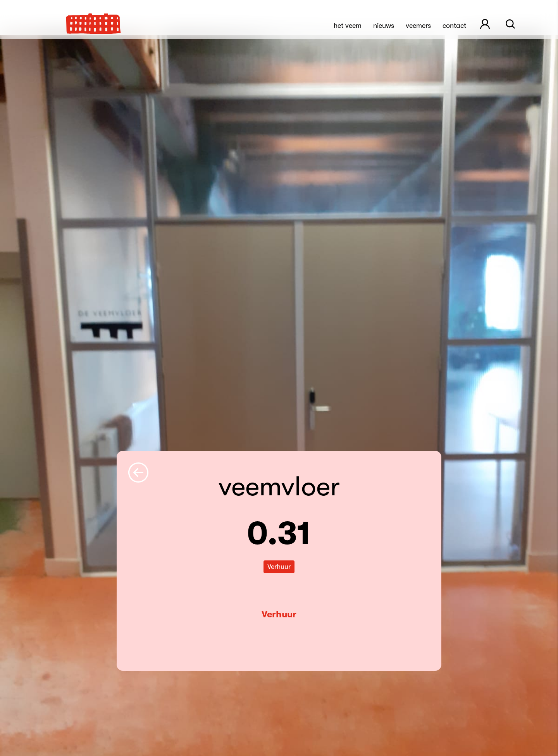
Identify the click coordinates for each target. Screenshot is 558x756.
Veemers (418, 26)
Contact (454, 26)
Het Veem (348, 26)
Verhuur (279, 614)
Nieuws (384, 26)
